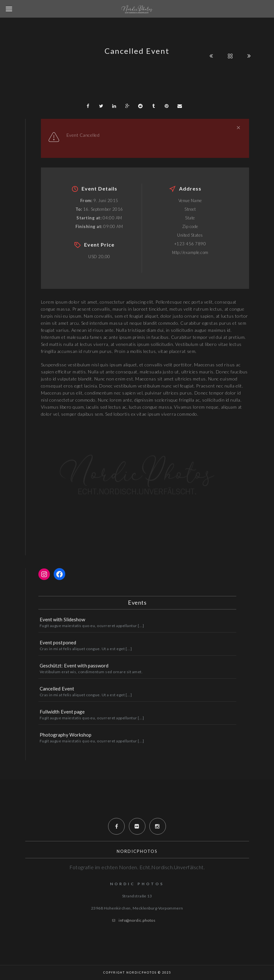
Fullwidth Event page (62, 712)
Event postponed (58, 642)
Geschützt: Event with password (74, 666)
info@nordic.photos (137, 920)
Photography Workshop (66, 735)
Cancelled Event (57, 689)
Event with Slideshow (63, 619)
